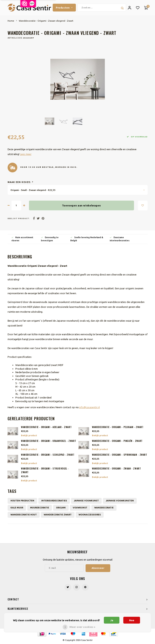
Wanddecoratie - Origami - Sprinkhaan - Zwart (120, 455)
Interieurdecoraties (54, 501)
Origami (61, 508)
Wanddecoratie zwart (58, 515)
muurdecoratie (40, 508)
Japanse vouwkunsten (120, 501)
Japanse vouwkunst (86, 501)
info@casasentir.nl (89, 407)
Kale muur (17, 508)
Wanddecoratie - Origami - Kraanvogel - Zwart (49, 441)
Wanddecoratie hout (24, 515)
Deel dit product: (19, 219)
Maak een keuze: (20, 182)
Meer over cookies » (82, 627)
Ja (112, 620)
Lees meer (26, 154)
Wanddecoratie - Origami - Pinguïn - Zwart (117, 441)
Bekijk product (29, 436)
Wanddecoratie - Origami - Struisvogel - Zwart (45, 471)
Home (11, 21)
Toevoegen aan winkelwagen (81, 206)
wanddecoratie (104, 508)
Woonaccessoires (90, 515)
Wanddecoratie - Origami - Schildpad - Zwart (48, 455)
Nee (132, 620)
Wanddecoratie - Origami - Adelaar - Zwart (46, 427)
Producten (64, 8)
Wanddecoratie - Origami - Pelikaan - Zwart (118, 427)
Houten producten (22, 501)
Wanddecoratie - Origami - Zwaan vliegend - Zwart (46, 21)
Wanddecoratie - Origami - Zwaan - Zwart (116, 469)
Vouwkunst (80, 508)
